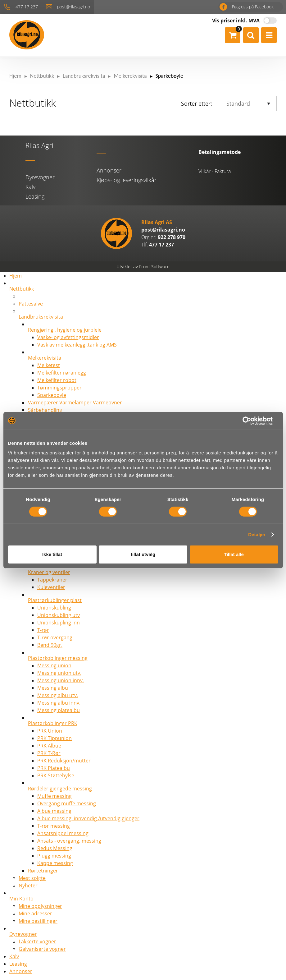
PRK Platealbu (54, 768)
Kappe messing (55, 863)
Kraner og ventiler (49, 572)
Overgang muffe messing (67, 803)
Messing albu (53, 688)
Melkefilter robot (57, 380)
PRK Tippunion (54, 738)
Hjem (15, 76)
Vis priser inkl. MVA (236, 21)
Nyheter (28, 886)
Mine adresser (35, 913)
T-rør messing (54, 826)
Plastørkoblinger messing (58, 658)
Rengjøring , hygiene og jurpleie (65, 330)
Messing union (54, 665)
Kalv (30, 187)
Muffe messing (54, 796)
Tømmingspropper (59, 388)
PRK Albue (49, 746)
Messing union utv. (59, 673)
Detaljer (257, 535)
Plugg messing (54, 856)
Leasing (35, 196)
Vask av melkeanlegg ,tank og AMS (77, 345)
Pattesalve (31, 304)
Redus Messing (55, 848)
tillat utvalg (143, 554)
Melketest (49, 365)
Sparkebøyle (52, 395)
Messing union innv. (61, 680)
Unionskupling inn (59, 623)
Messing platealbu (59, 710)
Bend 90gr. (50, 645)
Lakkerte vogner (37, 941)
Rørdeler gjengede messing (60, 789)
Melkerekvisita (130, 76)
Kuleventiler (51, 587)
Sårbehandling (45, 410)
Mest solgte (32, 878)
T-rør (43, 630)
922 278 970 (172, 237)
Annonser (109, 170)
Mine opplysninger (40, 906)
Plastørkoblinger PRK (53, 723)
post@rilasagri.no (76, 7)
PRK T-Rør (49, 753)
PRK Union (50, 731)
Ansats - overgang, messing (69, 841)
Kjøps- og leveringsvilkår (127, 180)
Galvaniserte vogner (42, 949)
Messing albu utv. (58, 695)
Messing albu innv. (59, 703)
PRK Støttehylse (56, 775)
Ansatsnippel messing (63, 833)
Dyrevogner (40, 177)
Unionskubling (54, 608)
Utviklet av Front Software (143, 267)
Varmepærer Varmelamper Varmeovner (75, 403)
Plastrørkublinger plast (55, 600)
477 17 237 (28, 7)
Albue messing (54, 811)
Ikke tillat (52, 554)
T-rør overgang (55, 637)
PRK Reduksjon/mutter (64, 761)
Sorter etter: (197, 104)
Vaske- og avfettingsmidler (68, 337)
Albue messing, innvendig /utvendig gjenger (88, 818)
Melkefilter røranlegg (62, 373)
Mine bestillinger (38, 921)
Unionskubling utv (59, 615)
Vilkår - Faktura (215, 171)
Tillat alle (234, 554)
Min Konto (21, 899)
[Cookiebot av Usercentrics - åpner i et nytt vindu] (251, 421)
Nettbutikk (42, 76)
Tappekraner (52, 580)
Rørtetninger (43, 871)
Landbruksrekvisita (84, 76)
